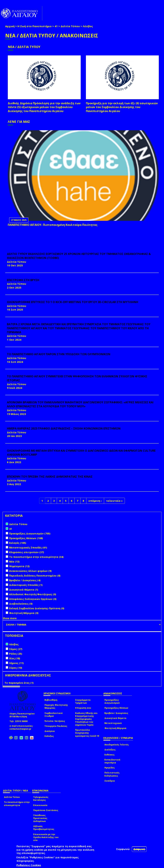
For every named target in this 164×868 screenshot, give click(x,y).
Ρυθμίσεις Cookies (29, 865)
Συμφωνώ (123, 849)
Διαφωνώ (139, 849)
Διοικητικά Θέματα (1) (24, 590)
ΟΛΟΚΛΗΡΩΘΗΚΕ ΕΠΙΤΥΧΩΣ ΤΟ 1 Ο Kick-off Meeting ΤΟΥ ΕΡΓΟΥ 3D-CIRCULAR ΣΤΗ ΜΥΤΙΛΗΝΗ (73, 302)
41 (56, 26)
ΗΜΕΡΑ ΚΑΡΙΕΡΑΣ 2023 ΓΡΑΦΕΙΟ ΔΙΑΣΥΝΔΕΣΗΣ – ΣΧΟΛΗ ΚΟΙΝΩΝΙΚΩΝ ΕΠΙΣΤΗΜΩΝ (64, 428)
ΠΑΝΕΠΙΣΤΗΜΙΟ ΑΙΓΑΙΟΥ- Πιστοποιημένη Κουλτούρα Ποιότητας (53, 225)
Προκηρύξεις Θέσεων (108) (26, 538)
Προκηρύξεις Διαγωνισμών (112, 701)
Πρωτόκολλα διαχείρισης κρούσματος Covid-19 (87, 733)
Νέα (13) (14, 562)
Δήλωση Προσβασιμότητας (44, 828)
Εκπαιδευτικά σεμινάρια (112, 761)
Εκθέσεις (109, 755)
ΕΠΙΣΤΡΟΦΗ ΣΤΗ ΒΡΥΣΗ (23, 280)
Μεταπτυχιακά (113, 723)
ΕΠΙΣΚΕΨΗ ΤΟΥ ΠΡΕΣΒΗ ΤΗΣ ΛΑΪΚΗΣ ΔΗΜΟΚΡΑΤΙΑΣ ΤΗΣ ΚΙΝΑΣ (50, 477)
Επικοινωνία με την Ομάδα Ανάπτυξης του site (46, 837)
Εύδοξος (49, 736)
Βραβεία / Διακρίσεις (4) (25, 580)
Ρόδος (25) (16, 654)
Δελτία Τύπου (70, 26)
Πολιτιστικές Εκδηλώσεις (112, 774)
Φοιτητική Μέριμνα (115, 728)
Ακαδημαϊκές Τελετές (117, 745)
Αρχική (10, 26)
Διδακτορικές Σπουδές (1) (26, 585)
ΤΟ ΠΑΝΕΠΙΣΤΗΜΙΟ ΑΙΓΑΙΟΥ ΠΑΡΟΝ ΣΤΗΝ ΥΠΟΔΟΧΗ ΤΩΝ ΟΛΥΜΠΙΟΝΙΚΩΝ (59, 354)
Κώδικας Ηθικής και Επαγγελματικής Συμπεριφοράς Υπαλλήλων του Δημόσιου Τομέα (86, 719)
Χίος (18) (15, 658)
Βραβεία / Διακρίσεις (116, 713)
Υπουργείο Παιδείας (56, 726)
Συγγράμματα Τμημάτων (83, 701)
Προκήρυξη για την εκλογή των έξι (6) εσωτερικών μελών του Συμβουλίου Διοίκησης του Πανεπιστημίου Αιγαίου (122, 107)
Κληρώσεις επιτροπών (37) (27, 552)
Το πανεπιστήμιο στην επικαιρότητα (17, 804)
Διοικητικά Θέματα (115, 718)
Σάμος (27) (16, 649)
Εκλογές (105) (18, 543)
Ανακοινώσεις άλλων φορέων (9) (30, 571)
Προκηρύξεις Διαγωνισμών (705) (30, 533)
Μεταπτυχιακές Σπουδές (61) (28, 548)
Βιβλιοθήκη (51, 700)
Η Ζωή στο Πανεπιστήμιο (35, 26)
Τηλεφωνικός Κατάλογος (41, 799)
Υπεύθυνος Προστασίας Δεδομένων (40, 818)
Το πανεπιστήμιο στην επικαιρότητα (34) (36, 557)
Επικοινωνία (40, 805)
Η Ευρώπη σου (83, 708)
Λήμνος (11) (16, 663)
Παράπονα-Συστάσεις (46, 810)
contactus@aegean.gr (21, 729)
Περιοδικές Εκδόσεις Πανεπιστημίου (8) (35, 576)
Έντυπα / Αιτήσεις (55, 721)
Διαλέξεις (110, 750)
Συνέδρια (110, 781)
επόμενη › (95, 501)
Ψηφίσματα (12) (19, 566)
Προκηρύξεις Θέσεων (116, 708)
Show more (10, 618)
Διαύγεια (50, 731)
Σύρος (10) (16, 668)
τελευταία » (114, 501)
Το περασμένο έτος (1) (19, 683)
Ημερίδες (110, 768)
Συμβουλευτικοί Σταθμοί (54, 715)
